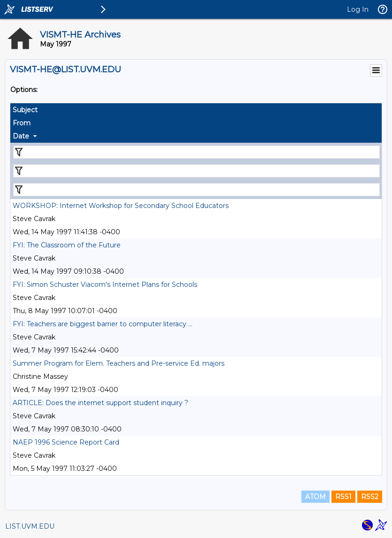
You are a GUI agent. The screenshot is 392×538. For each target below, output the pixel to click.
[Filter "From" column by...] (196, 171)
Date (21, 136)
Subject (25, 110)
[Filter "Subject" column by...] (196, 152)
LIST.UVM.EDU (30, 526)
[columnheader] (196, 110)
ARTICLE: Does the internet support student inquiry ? (100, 403)
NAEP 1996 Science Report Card (66, 442)
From (22, 123)
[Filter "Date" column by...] (196, 190)
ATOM (315, 497)
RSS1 (343, 497)
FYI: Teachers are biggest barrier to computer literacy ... (103, 324)
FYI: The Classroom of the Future (67, 245)
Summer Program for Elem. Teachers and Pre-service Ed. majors (119, 363)
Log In (358, 9)
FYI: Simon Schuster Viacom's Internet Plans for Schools (105, 284)
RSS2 (370, 497)
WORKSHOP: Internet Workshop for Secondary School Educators (121, 206)
